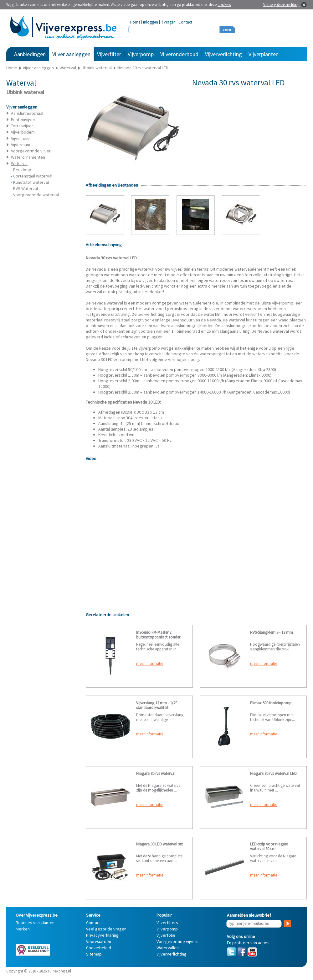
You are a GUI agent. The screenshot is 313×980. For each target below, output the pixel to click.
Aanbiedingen (30, 54)
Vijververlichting (223, 54)
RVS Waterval (26, 188)
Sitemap (94, 954)
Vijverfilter (109, 54)
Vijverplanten (264, 54)
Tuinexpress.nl (59, 971)
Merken (23, 929)
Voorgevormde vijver (31, 151)
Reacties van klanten (35, 923)
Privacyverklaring (102, 935)
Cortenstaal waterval (33, 176)
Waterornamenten (28, 157)
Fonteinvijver (23, 119)
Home (135, 22)
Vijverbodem (23, 132)
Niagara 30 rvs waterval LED (273, 773)
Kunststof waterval (31, 182)
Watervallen (168, 948)
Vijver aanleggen (71, 54)
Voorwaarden (99, 941)
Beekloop (22, 170)
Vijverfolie (20, 138)
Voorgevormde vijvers (177, 941)
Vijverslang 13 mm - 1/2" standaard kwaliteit (156, 705)
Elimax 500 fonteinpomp (271, 703)
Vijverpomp (141, 54)
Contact (185, 22)
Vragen (170, 22)
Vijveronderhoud (179, 54)
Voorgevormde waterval (36, 195)
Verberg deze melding (281, 5)
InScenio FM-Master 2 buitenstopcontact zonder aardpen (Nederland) (158, 637)
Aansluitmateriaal (27, 113)
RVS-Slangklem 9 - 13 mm (272, 632)
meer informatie (150, 663)
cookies (224, 5)
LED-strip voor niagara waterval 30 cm (269, 846)
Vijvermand (21, 145)
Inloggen (151, 22)
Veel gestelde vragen (106, 929)
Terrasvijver (22, 126)
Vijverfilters (167, 923)
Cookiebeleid (99, 948)
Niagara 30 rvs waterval (156, 773)
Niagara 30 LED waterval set (159, 844)
